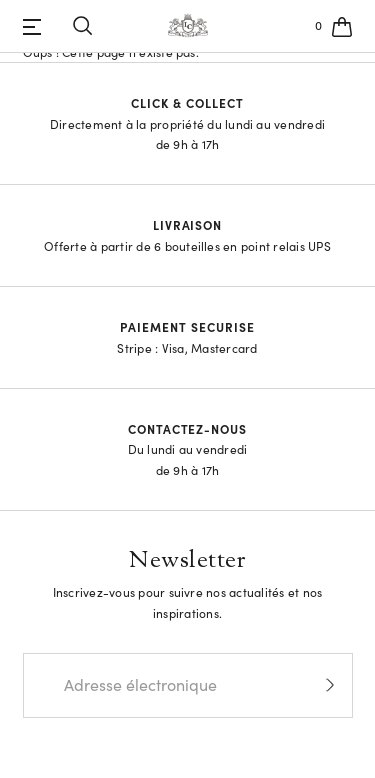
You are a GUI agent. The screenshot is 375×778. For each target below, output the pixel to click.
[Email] (156, 685)
